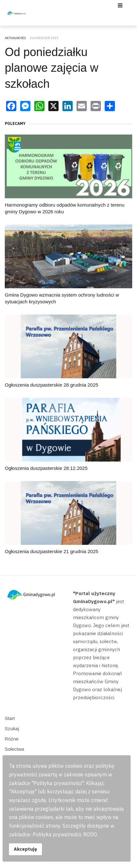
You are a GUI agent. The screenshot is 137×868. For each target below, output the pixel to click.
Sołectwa (15, 749)
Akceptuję (25, 849)
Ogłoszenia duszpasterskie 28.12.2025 (46, 468)
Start (10, 718)
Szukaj (12, 729)
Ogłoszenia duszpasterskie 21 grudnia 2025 (52, 551)
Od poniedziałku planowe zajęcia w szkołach (52, 68)
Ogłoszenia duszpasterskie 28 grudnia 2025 (52, 385)
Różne (12, 739)
